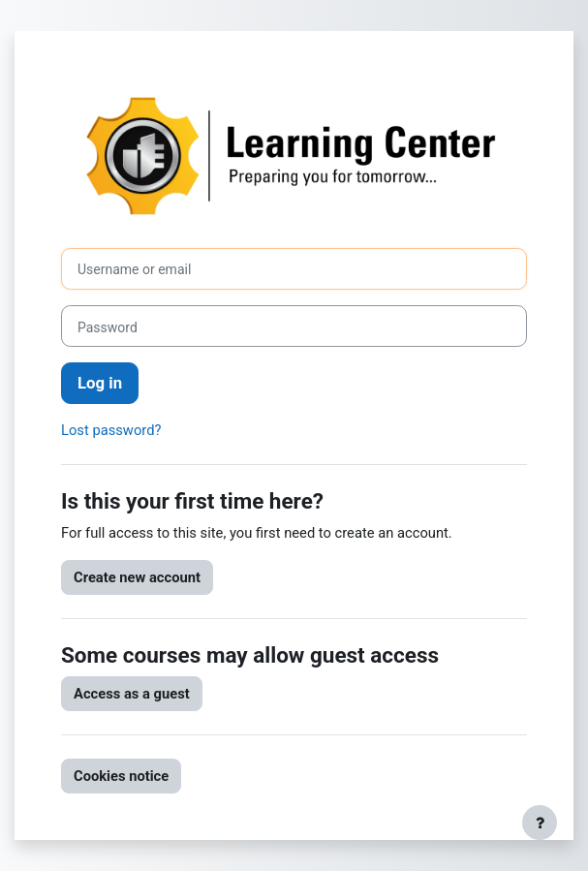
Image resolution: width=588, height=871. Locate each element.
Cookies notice (121, 776)
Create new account (137, 577)
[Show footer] (540, 823)
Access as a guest (132, 694)
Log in (100, 383)
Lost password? (111, 430)
